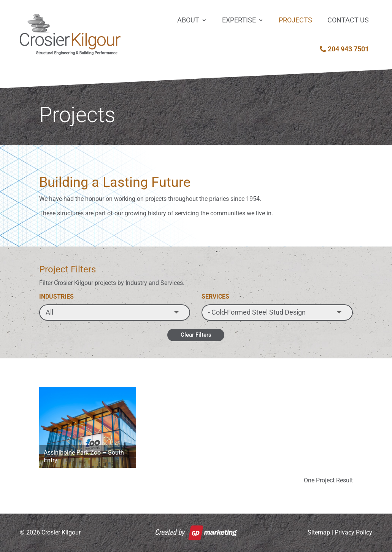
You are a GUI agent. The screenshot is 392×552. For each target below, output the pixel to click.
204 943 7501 (348, 49)
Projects (295, 20)
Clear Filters (196, 335)
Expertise (239, 20)
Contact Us (348, 20)
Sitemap (319, 532)
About (188, 20)
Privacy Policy (353, 532)
